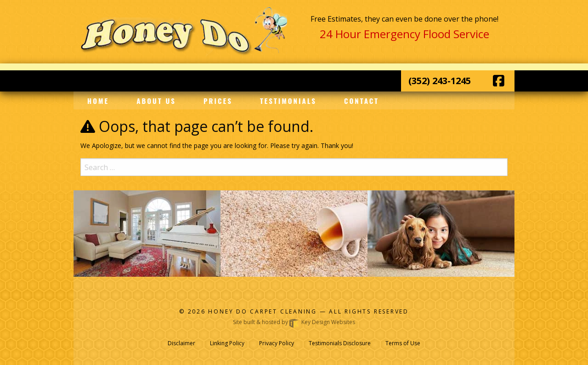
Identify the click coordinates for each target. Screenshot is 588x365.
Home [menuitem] (98, 101)
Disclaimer (181, 343)
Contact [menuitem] (362, 101)
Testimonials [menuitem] (288, 101)
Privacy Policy (277, 343)
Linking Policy (227, 343)
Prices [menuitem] (218, 101)
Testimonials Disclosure (340, 343)
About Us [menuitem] (156, 101)
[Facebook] (499, 81)
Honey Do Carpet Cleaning (264, 311)
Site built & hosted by (294, 322)
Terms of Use (403, 343)
